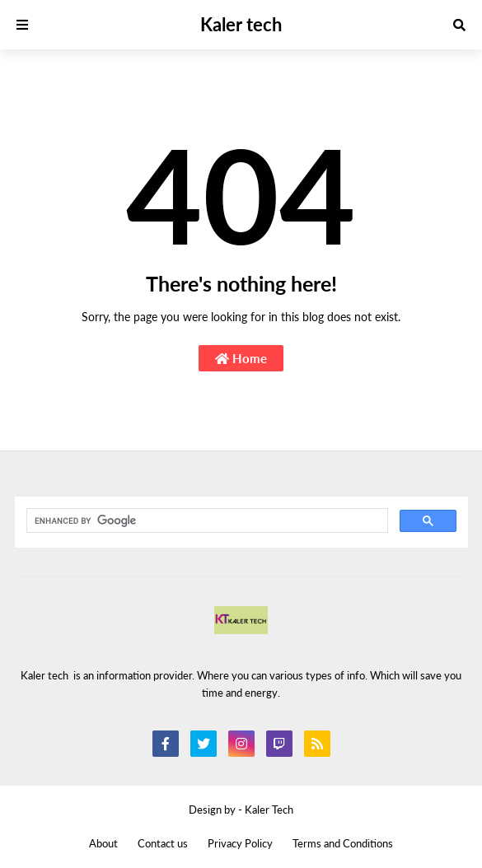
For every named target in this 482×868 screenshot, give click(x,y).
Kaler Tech (269, 810)
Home (241, 358)
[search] (206, 521)
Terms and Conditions (343, 843)
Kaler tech (241, 24)
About (103, 843)
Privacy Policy (240, 843)
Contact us (163, 843)
